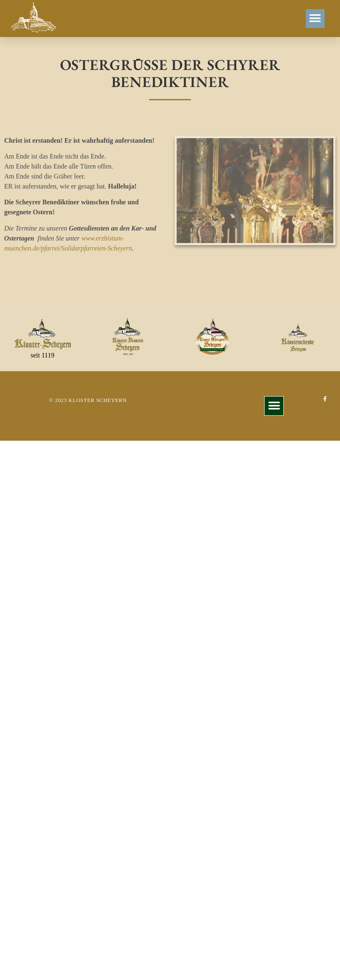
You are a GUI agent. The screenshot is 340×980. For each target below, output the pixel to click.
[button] (315, 19)
